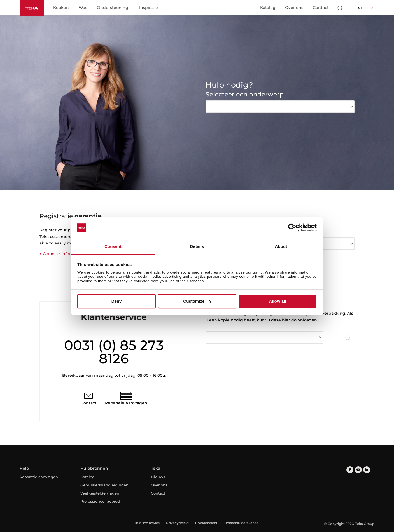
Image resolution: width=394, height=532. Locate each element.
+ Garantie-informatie (61, 254)
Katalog (268, 8)
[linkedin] (367, 470)
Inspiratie (149, 8)
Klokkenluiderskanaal (241, 523)
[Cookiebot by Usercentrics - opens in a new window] (292, 228)
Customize (197, 301)
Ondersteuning (113, 8)
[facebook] (350, 470)
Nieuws (158, 477)
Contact (321, 8)
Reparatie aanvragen (39, 477)
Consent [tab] (113, 246)
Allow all (278, 301)
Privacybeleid (177, 523)
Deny (117, 301)
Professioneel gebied (100, 501)
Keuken (61, 8)
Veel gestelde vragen (100, 493)
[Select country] (351, 8)
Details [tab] (197, 246)
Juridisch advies (146, 523)
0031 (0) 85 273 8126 (114, 352)
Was (83, 8)
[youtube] (358, 470)
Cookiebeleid (206, 523)
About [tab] (281, 246)
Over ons (294, 8)
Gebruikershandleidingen (104, 485)
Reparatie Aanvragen (126, 403)
